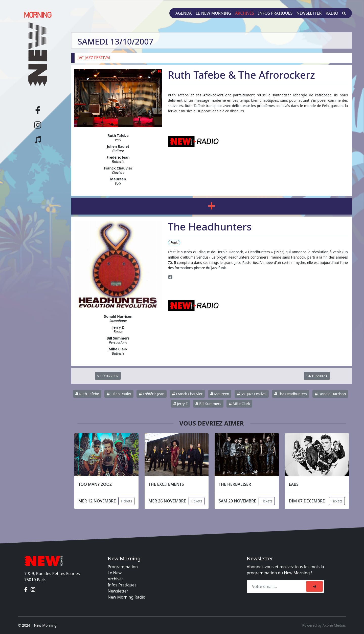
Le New (115, 573)
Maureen (220, 394)
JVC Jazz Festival (252, 394)
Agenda (184, 13)
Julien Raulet (119, 394)
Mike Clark (240, 404)
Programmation (123, 567)
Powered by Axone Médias (324, 625)
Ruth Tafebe (87, 394)
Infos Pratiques (122, 585)
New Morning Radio (127, 597)
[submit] (314, 586)
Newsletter (309, 13)
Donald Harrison (330, 394)
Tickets (126, 501)
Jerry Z (180, 404)
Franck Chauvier (187, 394)
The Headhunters (291, 394)
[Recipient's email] (277, 586)
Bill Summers (208, 404)
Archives (245, 13)
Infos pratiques (275, 13)
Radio (332, 13)
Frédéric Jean (152, 394)
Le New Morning (213, 13)
